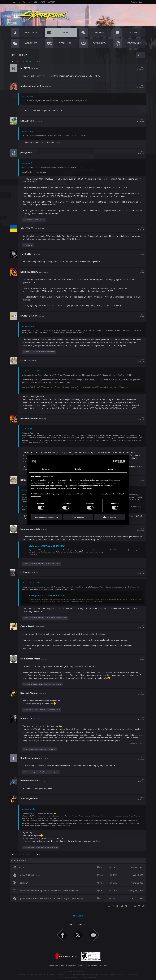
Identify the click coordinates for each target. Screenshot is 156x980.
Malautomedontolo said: (31, 586)
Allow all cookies (109, 517)
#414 (140, 629)
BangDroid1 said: (29, 326)
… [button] (20, 62)
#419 (140, 784)
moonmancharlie (30, 784)
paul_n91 (26, 153)
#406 (140, 254)
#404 (140, 153)
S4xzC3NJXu (28, 228)
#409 (140, 361)
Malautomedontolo (31, 532)
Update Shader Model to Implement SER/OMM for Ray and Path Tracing (52, 901)
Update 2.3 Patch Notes (31, 878)
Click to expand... (83, 390)
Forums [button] (15, 2)
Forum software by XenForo (78, 978)
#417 (140, 721)
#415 (140, 662)
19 (23, 62)
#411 (140, 483)
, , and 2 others (41, 352)
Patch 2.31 (24, 870)
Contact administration (56, 966)
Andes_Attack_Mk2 (32, 86)
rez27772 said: (28, 97)
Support (51, 2)
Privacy (80, 966)
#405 (140, 229)
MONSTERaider (30, 316)
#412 (140, 532)
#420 (140, 802)
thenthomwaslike (30, 761)
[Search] (139, 55)
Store (42, 2)
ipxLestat (26, 575)
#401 (139, 68)
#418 (140, 761)
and (36, 220)
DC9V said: (27, 432)
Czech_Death (28, 629)
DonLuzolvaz (28, 121)
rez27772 (26, 68)
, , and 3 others (44, 566)
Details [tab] (78, 469)
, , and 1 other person (47, 621)
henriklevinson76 (30, 272)
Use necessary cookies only (47, 517)
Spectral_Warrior (30, 696)
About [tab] (111, 469)
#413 (140, 575)
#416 (140, 696)
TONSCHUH (28, 254)
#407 (140, 272)
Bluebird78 (27, 721)
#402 (139, 86)
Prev (14, 62)
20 (27, 62)
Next (38, 62)
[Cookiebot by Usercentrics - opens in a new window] (115, 462)
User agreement (71, 966)
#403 (139, 121)
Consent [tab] (45, 469)
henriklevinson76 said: (31, 371)
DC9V (25, 360)
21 (30, 62)
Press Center (103, 966)
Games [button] (26, 2)
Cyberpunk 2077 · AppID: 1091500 (48, 549)
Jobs (35, 2)
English (78, 916)
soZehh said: (27, 163)
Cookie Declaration (91, 966)
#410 (140, 421)
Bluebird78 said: (29, 812)
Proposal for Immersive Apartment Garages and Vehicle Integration (50, 893)
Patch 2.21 (24, 886)
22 (34, 62)
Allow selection (78, 517)
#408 (140, 316)
